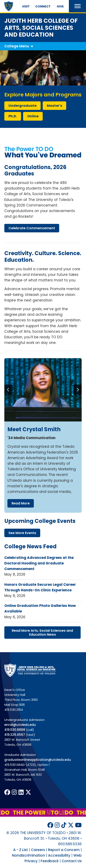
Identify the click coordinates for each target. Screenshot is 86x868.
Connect (43, 6)
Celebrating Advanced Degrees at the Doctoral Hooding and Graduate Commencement (39, 563)
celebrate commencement (32, 228)
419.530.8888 (15, 730)
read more (21, 503)
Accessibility (59, 855)
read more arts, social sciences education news (42, 633)
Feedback (50, 861)
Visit (26, 6)
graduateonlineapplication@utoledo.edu (38, 760)
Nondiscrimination (28, 855)
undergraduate (22, 106)
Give (60, 6)
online (33, 116)
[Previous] (8, 390)
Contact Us (72, 861)
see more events (22, 533)
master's (54, 106)
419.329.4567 (15, 735)
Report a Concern (64, 850)
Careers (38, 850)
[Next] (78, 390)
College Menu (17, 46)
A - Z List (21, 850)
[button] (77, 6)
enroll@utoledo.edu (20, 725)
